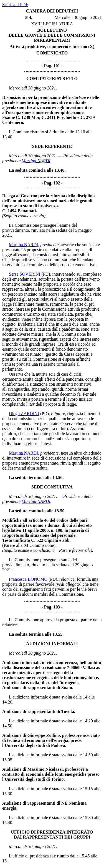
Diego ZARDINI (24, 414)
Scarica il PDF (15, 5)
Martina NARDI (36, 161)
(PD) (46, 274)
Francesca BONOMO (28, 579)
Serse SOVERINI (25, 274)
